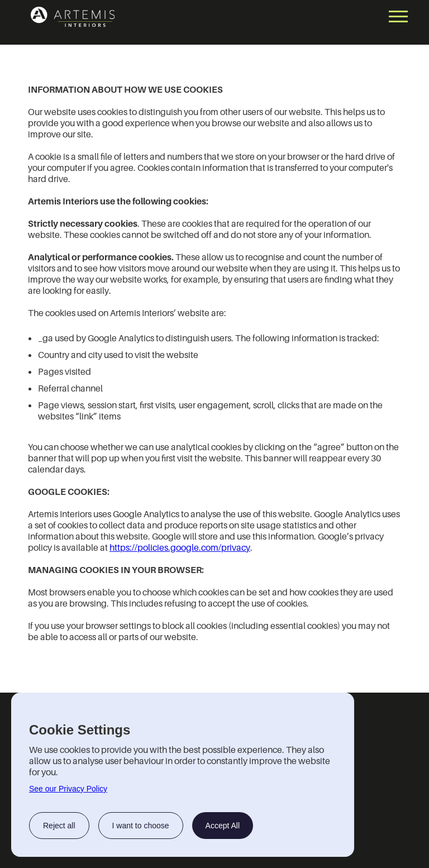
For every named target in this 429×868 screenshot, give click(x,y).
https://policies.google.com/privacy (180, 547)
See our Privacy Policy (68, 789)
